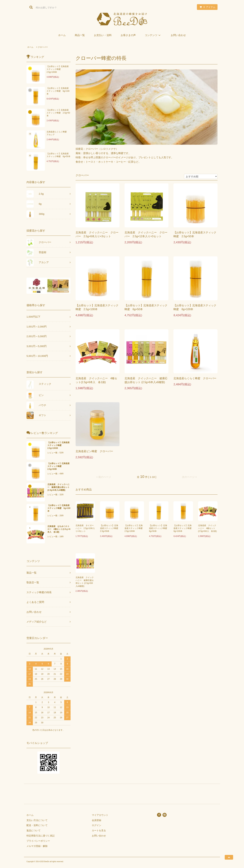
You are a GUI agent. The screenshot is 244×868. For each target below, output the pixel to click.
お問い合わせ (178, 35)
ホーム (62, 35)
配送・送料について (37, 825)
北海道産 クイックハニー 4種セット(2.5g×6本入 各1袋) (96, 380)
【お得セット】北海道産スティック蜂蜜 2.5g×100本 (58, 69)
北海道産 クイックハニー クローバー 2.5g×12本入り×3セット (146, 234)
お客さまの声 (128, 35)
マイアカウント (100, 815)
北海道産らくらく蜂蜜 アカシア (58, 133)
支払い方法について (37, 820)
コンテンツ (153, 35)
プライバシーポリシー (38, 841)
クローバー (43, 47)
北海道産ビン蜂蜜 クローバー (94, 451)
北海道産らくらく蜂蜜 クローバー (195, 378)
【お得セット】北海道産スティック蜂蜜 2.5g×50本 (58, 113)
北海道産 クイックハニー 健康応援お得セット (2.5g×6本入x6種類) (146, 380)
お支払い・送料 (103, 35)
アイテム (207, 7)
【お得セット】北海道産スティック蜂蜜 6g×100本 (58, 91)
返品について (34, 830)
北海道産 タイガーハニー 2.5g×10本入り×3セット (85, 528)
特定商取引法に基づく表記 (41, 836)
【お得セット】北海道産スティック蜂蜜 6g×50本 (58, 155)
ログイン (97, 825)
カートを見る (99, 830)
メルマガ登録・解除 (37, 846)
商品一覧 (80, 35)
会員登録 (97, 820)
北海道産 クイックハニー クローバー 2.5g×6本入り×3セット (97, 234)
